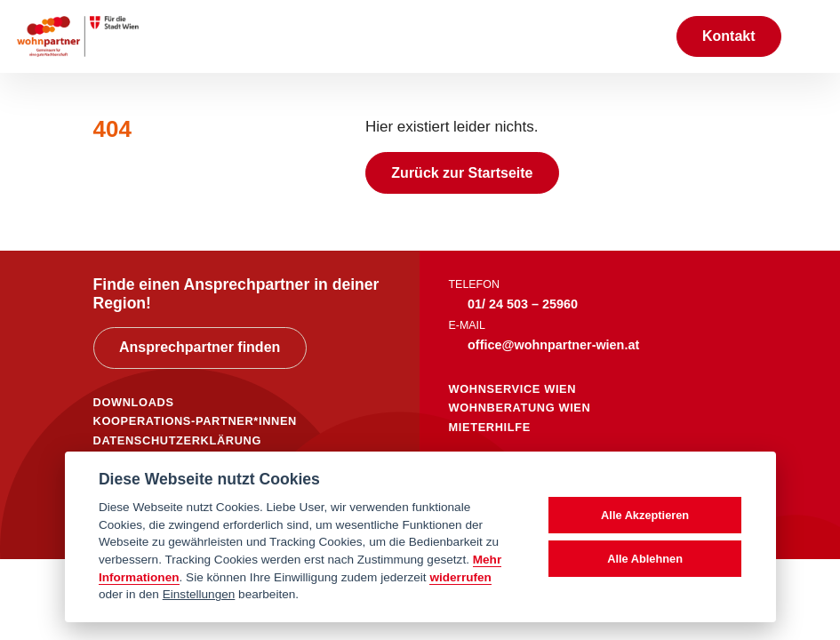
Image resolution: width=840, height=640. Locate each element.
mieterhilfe (490, 427)
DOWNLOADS (134, 402)
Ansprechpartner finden (200, 347)
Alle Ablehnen (645, 559)
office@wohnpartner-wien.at (553, 345)
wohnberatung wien (520, 408)
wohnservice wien (513, 389)
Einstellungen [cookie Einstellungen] (199, 594)
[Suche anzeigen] (644, 36)
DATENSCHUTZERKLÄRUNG (178, 440)
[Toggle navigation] (811, 36)
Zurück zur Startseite (462, 173)
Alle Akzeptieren (645, 515)
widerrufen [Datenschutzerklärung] (460, 577)
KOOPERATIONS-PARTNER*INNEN (195, 421)
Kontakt (729, 36)
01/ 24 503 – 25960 (523, 304)
